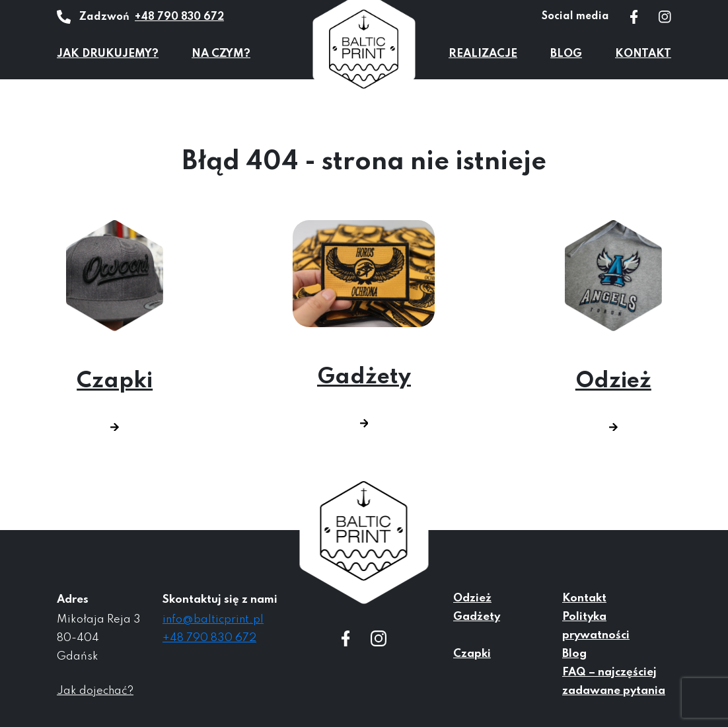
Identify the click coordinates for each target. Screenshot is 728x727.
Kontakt (643, 54)
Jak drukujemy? (108, 54)
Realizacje (483, 54)
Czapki (115, 326)
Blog (566, 54)
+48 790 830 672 (179, 17)
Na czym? (221, 54)
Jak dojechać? (95, 691)
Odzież (613, 326)
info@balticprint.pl (213, 620)
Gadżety (364, 324)
